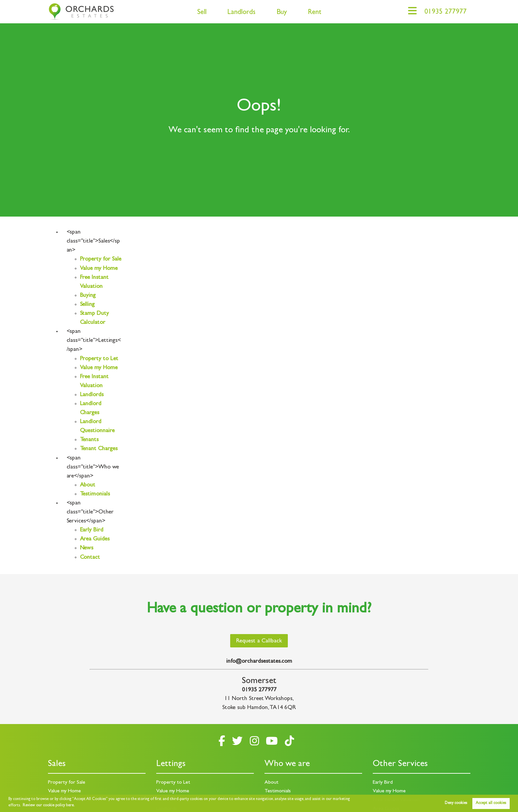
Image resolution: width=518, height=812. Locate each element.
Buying (88, 296)
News (87, 548)
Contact (90, 558)
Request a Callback (259, 641)
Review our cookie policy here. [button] (49, 806)
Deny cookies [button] (456, 803)
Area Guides (95, 539)
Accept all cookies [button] (491, 803)
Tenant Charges (99, 449)
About (88, 485)
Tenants (89, 440)
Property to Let (99, 359)
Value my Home (99, 269)
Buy (282, 13)
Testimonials (95, 494)
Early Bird (92, 530)
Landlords (241, 13)
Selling (87, 305)
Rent (315, 13)
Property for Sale (101, 260)
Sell (202, 13)
